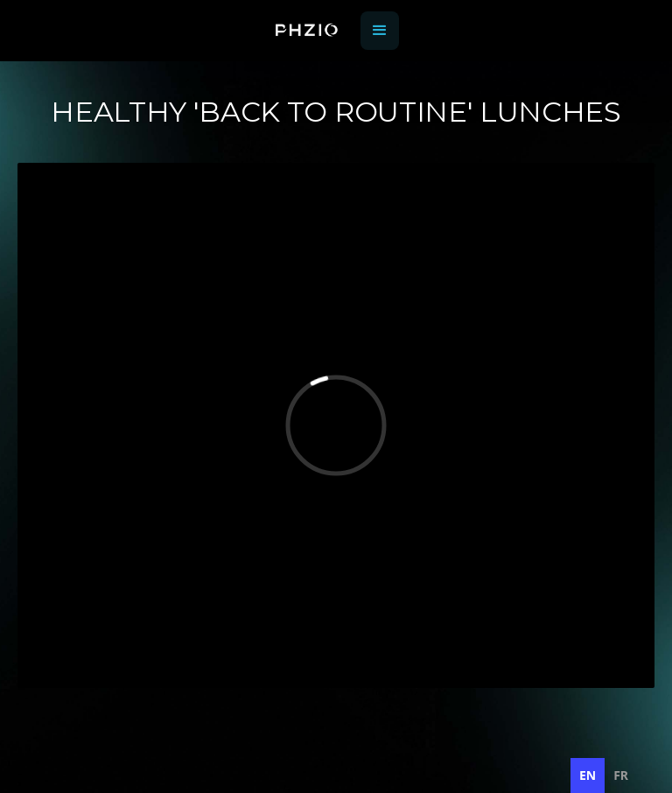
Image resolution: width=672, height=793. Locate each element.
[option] (621, 775)
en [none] (588, 775)
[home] (307, 31)
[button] (380, 31)
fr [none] (621, 775)
